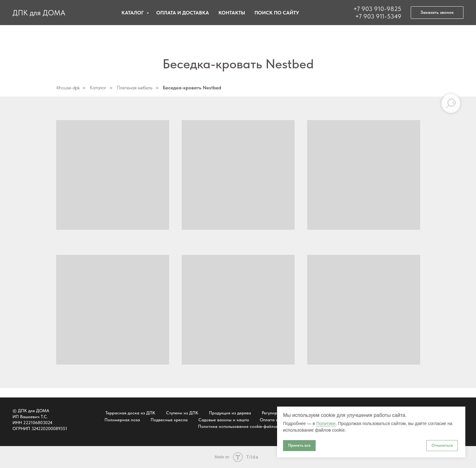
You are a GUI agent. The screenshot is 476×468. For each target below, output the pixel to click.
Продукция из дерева (230, 413)
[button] (437, 13)
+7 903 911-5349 (378, 16)
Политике (326, 423)
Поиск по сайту (277, 13)
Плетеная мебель (135, 88)
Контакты (232, 13)
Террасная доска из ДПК (130, 413)
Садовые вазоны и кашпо (224, 420)
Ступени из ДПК (182, 413)
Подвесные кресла (169, 420)
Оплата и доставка (183, 13)
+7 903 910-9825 (377, 9)
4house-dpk (68, 88)
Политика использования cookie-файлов (238, 426)
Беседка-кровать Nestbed (192, 88)
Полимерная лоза (122, 420)
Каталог (133, 13)
